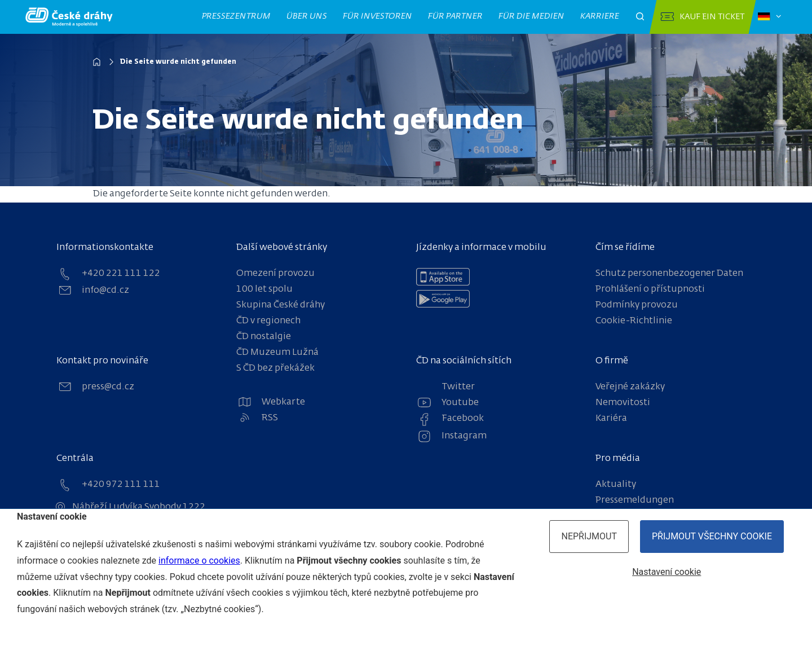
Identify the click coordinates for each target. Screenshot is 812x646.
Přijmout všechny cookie (712, 536)
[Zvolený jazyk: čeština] (769, 17)
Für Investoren (378, 16)
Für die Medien (532, 16)
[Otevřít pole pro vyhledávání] (640, 17)
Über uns (307, 16)
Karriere (600, 16)
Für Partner (456, 16)
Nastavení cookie (667, 572)
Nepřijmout (589, 536)
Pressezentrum (237, 16)
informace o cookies (199, 561)
